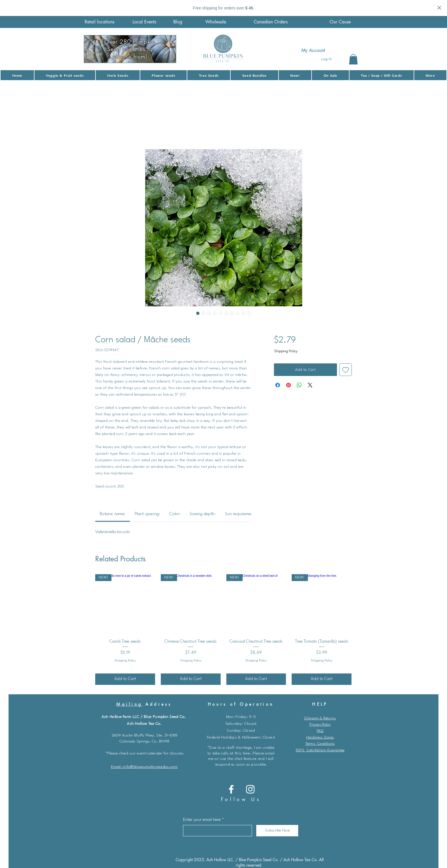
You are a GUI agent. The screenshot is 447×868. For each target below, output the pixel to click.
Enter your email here (202, 820)
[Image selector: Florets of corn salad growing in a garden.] (232, 313)
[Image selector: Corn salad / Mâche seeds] (198, 313)
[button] (353, 59)
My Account (313, 50)
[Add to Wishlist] (346, 370)
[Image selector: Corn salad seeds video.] (209, 313)
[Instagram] (250, 789)
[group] (223, 629)
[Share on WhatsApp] (299, 385)
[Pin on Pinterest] (288, 385)
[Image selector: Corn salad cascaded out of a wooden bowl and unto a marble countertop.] (204, 313)
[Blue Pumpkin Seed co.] (231, 789)
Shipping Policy (286, 351)
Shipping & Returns (320, 718)
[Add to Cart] (125, 679)
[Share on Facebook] (278, 385)
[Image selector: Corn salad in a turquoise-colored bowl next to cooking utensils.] (238, 313)
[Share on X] (310, 385)
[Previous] (92, 49)
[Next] (168, 49)
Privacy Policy (320, 725)
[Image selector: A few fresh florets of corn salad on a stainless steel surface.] (215, 313)
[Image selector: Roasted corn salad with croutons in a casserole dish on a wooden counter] (226, 313)
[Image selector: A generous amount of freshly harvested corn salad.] (221, 313)
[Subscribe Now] (277, 831)
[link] (112, 514)
